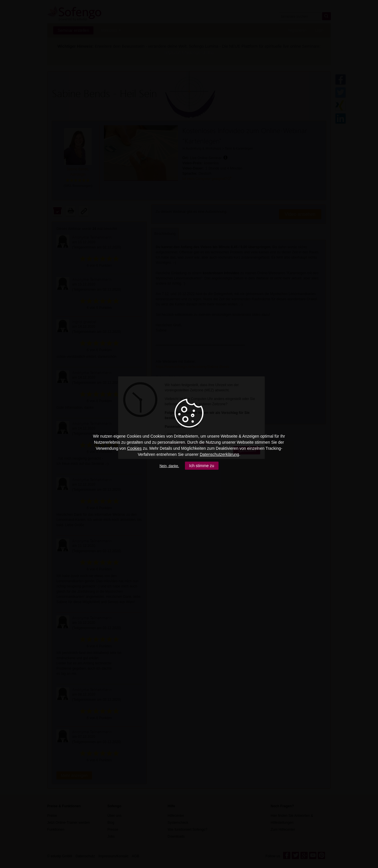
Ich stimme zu (202, 466)
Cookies (134, 448)
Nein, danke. (169, 466)
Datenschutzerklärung (219, 454)
